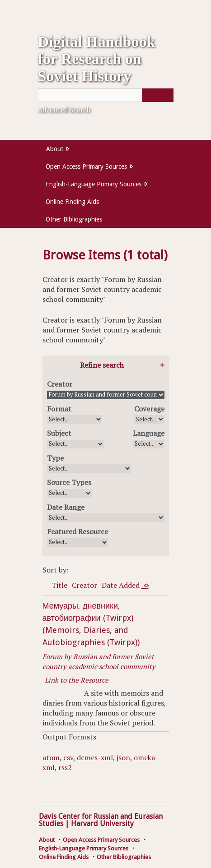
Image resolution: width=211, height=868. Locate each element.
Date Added (122, 585)
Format (59, 409)
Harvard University (102, 824)
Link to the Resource (77, 680)
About (55, 149)
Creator (60, 384)
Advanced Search (64, 110)
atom (51, 757)
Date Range (66, 507)
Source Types (69, 482)
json (123, 757)
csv (68, 757)
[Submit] (158, 95)
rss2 (65, 767)
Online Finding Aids (72, 202)
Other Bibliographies (74, 219)
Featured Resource (77, 531)
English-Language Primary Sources (94, 184)
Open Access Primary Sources (86, 166)
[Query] (106, 95)
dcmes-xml (95, 757)
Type (55, 458)
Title (59, 585)
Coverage (149, 409)
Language (149, 433)
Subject (59, 433)
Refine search (102, 365)
